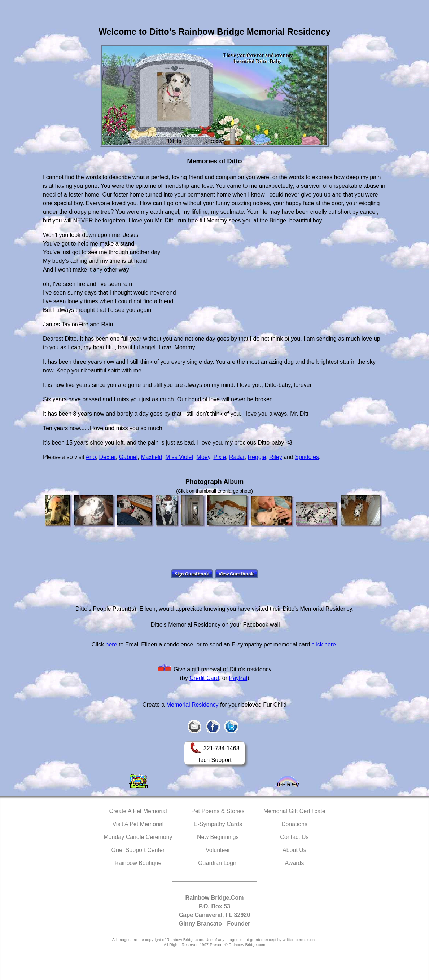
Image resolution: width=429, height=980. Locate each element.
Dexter (108, 457)
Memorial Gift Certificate (294, 811)
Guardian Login (218, 863)
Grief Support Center (138, 850)
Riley (276, 457)
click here (324, 644)
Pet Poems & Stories (218, 811)
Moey (203, 457)
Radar (237, 457)
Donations (294, 824)
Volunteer (218, 850)
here (111, 644)
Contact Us (294, 837)
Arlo (91, 457)
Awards (294, 863)
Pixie (220, 457)
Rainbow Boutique (138, 863)
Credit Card (204, 678)
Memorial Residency (192, 705)
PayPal (238, 678)
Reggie (257, 457)
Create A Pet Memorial (138, 811)
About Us (294, 850)
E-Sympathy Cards (218, 824)
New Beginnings (218, 837)
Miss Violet (180, 457)
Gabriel (128, 457)
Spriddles (307, 457)
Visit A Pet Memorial (138, 824)
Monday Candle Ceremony (138, 837)
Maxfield (152, 457)
